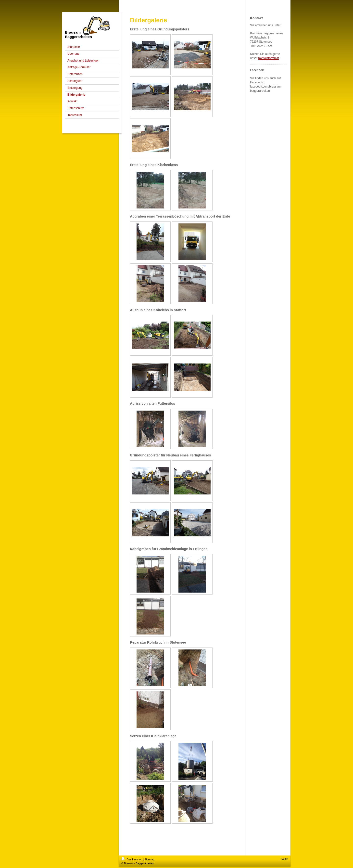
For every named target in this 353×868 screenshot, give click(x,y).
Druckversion (132, 859)
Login (285, 859)
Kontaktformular (268, 58)
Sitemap (149, 859)
